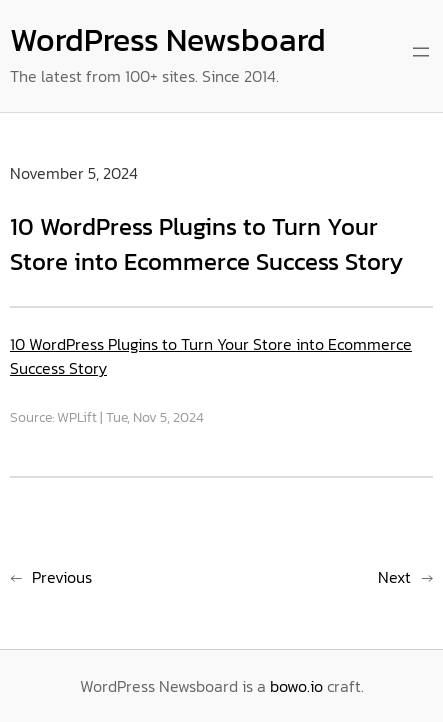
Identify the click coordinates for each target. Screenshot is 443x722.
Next (394, 577)
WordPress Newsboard (168, 40)
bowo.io (296, 686)
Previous (62, 577)
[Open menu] (421, 52)
